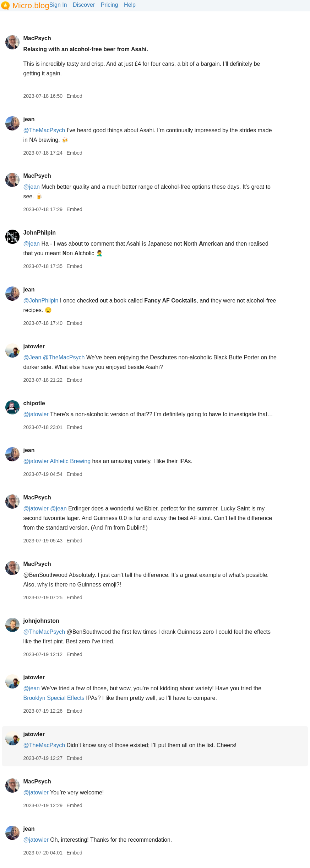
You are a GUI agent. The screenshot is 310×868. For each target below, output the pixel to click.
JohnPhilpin (39, 233)
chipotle (34, 403)
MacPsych (37, 38)
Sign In (58, 5)
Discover (84, 5)
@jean (31, 187)
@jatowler (36, 414)
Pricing (110, 5)
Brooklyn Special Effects (54, 698)
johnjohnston (41, 621)
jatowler (34, 346)
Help (130, 5)
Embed (74, 96)
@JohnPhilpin (41, 301)
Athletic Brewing (70, 461)
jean (29, 119)
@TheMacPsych (44, 130)
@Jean (32, 357)
